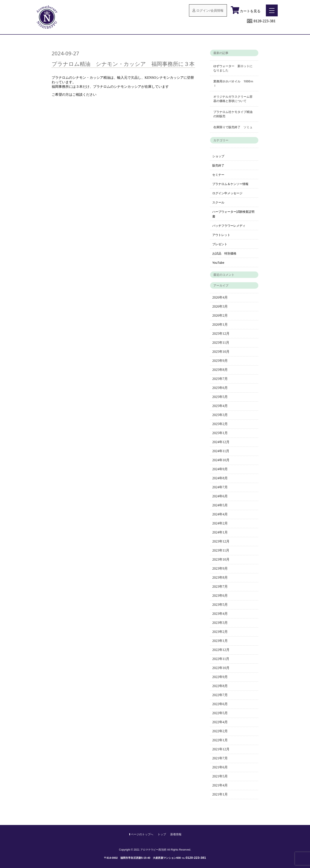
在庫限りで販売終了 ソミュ (233, 127)
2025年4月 (220, 406)
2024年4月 (220, 514)
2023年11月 (221, 550)
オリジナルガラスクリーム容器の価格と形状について (233, 99)
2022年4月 (220, 722)
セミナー (218, 175)
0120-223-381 (265, 21)
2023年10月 (221, 559)
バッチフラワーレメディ (229, 226)
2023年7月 (220, 587)
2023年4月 (220, 614)
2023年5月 (220, 605)
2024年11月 (221, 451)
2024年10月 (221, 460)
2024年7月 (220, 487)
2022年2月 (220, 731)
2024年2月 (220, 523)
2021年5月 (220, 776)
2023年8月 (220, 577)
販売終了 (218, 165)
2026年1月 (220, 325)
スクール (218, 202)
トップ (162, 834)
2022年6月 (220, 704)
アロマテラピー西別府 (153, 850)
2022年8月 (220, 686)
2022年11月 (221, 659)
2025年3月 (220, 415)
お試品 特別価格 (224, 253)
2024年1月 (220, 532)
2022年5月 (220, 713)
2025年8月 (220, 370)
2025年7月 (220, 379)
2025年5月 (220, 397)
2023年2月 (220, 632)
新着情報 (176, 834)
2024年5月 (220, 505)
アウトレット (221, 235)
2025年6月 (220, 388)
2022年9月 (220, 677)
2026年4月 (220, 297)
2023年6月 (220, 596)
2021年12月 (221, 749)
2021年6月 (220, 767)
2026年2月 (220, 315)
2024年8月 (220, 478)
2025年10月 (221, 352)
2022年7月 (220, 695)
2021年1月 (220, 794)
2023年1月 (220, 641)
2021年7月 (220, 758)
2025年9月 (220, 361)
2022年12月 (221, 650)
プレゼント (220, 244)
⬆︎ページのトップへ (141, 834)
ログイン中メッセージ (227, 193)
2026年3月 (220, 306)
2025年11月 (221, 343)
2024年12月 (221, 442)
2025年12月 (221, 334)
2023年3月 (220, 623)
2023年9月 (220, 568)
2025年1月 (220, 433)
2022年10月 (221, 668)
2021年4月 (220, 785)
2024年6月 (220, 496)
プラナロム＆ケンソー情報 (230, 184)
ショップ (218, 156)
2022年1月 (220, 740)
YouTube (218, 263)
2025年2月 (220, 424)
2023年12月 (221, 541)
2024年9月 (220, 469)
